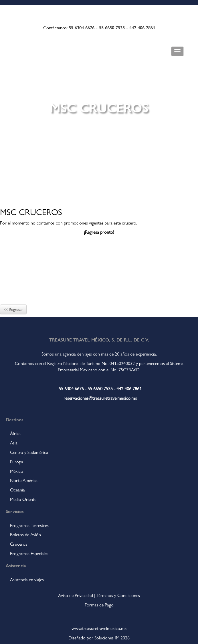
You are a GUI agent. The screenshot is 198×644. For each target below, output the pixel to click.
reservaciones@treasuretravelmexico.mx (100, 398)
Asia (14, 443)
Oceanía (17, 490)
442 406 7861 (142, 27)
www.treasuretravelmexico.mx (99, 628)
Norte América (24, 480)
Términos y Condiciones (118, 595)
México (17, 471)
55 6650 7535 (112, 27)
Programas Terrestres (29, 525)
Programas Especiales (29, 554)
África (15, 433)
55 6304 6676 (82, 27)
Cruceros (19, 544)
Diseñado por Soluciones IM (94, 638)
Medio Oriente (23, 499)
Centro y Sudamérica (29, 452)
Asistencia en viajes (27, 580)
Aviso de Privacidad (76, 595)
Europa (17, 462)
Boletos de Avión (25, 535)
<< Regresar (13, 309)
